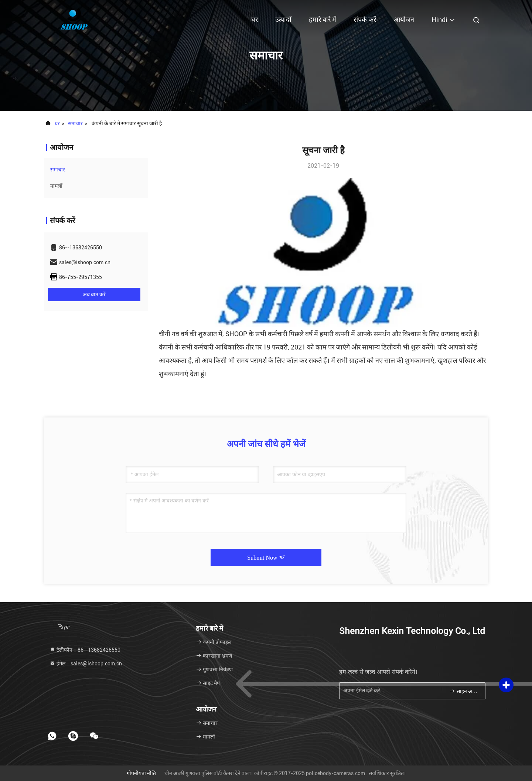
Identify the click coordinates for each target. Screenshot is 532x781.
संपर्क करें (365, 19)
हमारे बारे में (323, 19)
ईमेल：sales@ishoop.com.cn (86, 664)
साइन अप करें (464, 691)
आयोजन (404, 19)
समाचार (75, 123)
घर (255, 19)
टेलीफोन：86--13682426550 (85, 650)
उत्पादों (283, 19)
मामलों (56, 186)
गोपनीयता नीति (141, 773)
